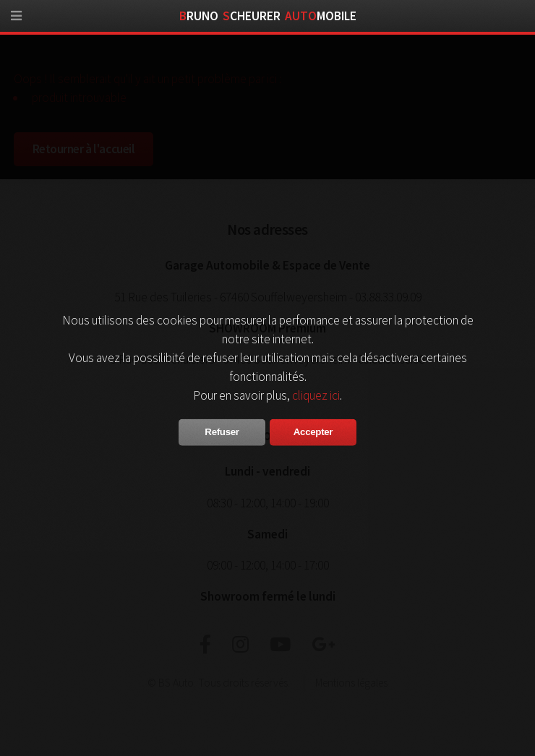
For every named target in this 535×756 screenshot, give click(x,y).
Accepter (313, 432)
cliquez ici (316, 395)
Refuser (222, 432)
